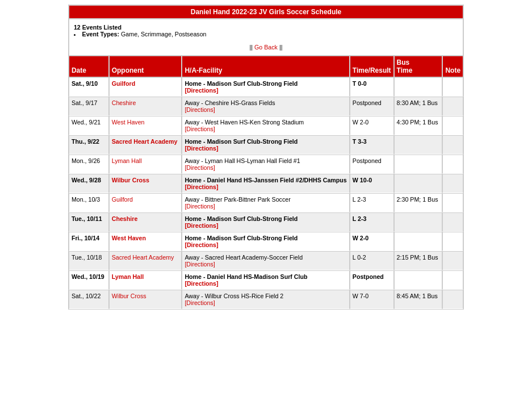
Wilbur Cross (131, 180)
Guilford (123, 84)
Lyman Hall (127, 161)
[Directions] (201, 90)
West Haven (128, 122)
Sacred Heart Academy (145, 141)
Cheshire (124, 103)
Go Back (266, 47)
